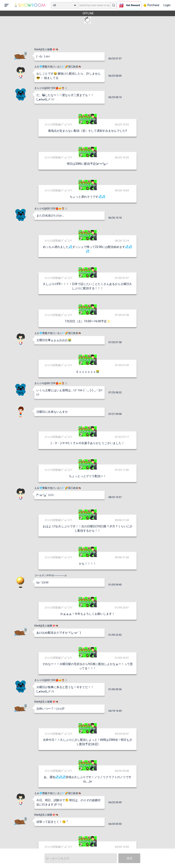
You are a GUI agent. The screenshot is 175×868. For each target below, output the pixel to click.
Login (167, 5)
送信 (129, 858)
